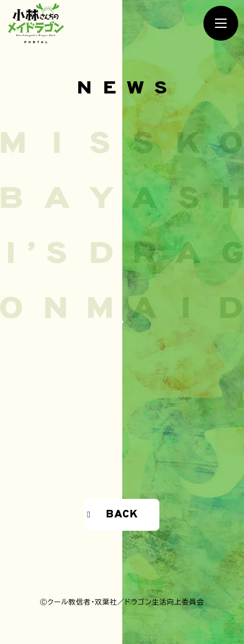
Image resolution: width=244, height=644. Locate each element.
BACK (122, 515)
